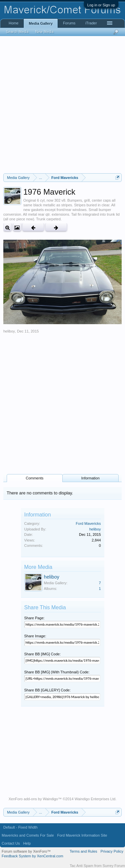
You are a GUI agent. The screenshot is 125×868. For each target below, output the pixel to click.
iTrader (91, 23)
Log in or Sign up (101, 5)
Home (13, 23)
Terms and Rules (83, 851)
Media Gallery (41, 23)
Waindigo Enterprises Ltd (95, 799)
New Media (44, 32)
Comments (34, 478)
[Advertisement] (62, 105)
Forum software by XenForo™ (26, 851)
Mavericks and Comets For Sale (28, 835)
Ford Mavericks (88, 523)
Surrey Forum (114, 866)
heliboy (9, 331)
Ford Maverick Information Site (82, 835)
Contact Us (11, 843)
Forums (69, 23)
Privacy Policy (112, 851)
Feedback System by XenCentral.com (32, 856)
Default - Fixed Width (20, 827)
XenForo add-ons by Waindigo (33, 799)
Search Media (17, 32)
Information (90, 478)
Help (27, 843)
